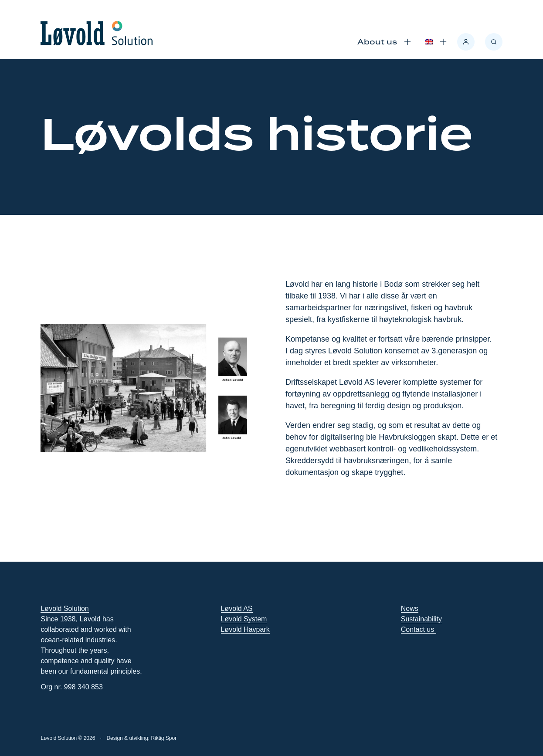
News (410, 609)
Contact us (419, 629)
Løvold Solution (64, 609)
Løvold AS (237, 609)
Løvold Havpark (245, 629)
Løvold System (244, 619)
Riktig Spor (164, 738)
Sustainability (421, 619)
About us (377, 42)
